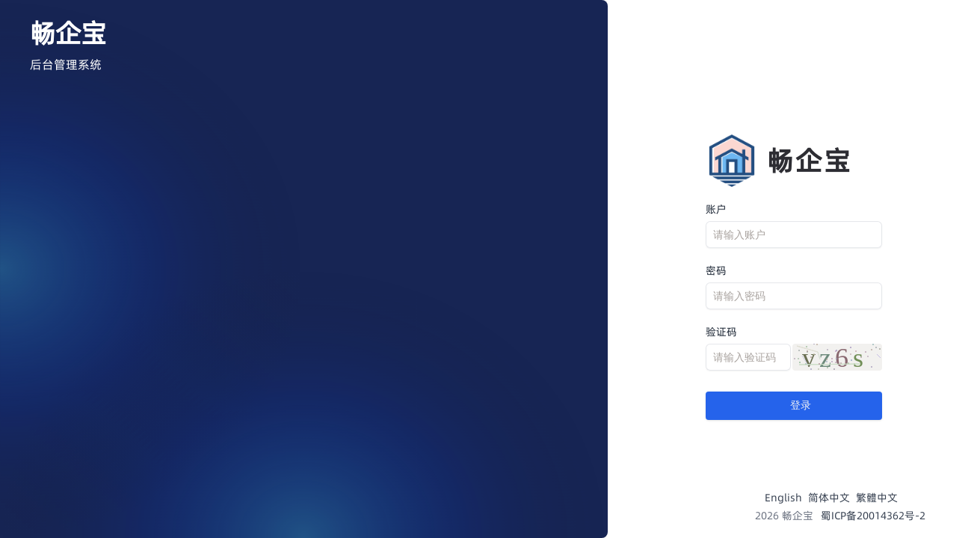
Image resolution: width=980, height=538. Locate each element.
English (783, 498)
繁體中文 (877, 498)
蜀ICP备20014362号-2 (873, 516)
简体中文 (829, 498)
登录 (794, 405)
